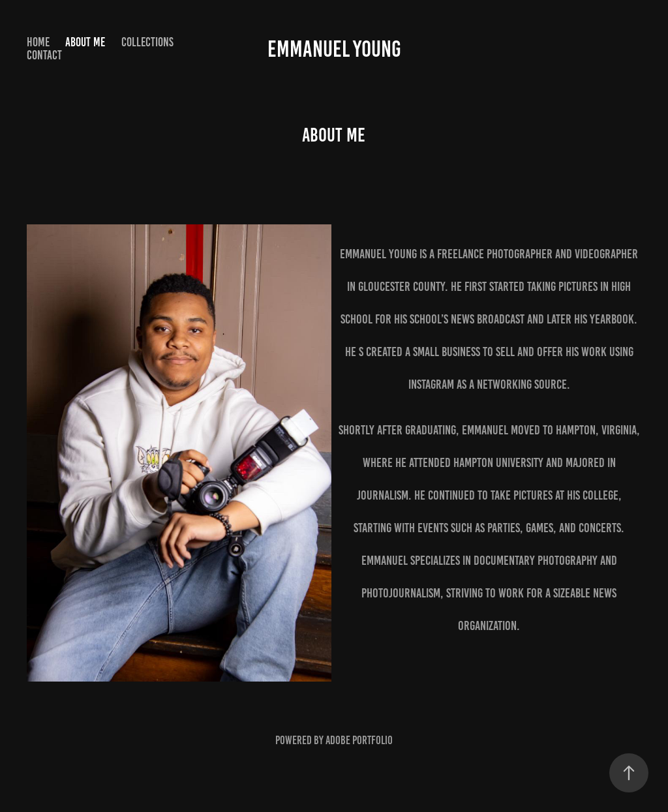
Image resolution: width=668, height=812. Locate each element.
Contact (44, 55)
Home (38, 42)
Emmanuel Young (334, 49)
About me (85, 42)
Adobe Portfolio (359, 740)
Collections (147, 42)
